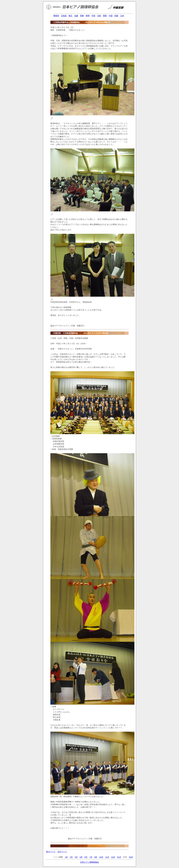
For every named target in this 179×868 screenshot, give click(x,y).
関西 (105, 16)
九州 (122, 16)
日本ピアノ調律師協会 (89, 862)
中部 (93, 16)
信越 (76, 16)
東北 (70, 16)
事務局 (56, 16)
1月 (66, 857)
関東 (82, 16)
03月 (131, 857)
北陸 (99, 16)
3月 (76, 857)
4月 (81, 857)
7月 (91, 857)
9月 (96, 857)
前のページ (51, 852)
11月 (107, 857)
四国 (116, 16)
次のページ (62, 852)
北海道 (64, 16)
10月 (101, 857)
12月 (113, 857)
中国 (111, 16)
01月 (119, 857)
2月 (71, 857)
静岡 (88, 16)
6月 (86, 857)
